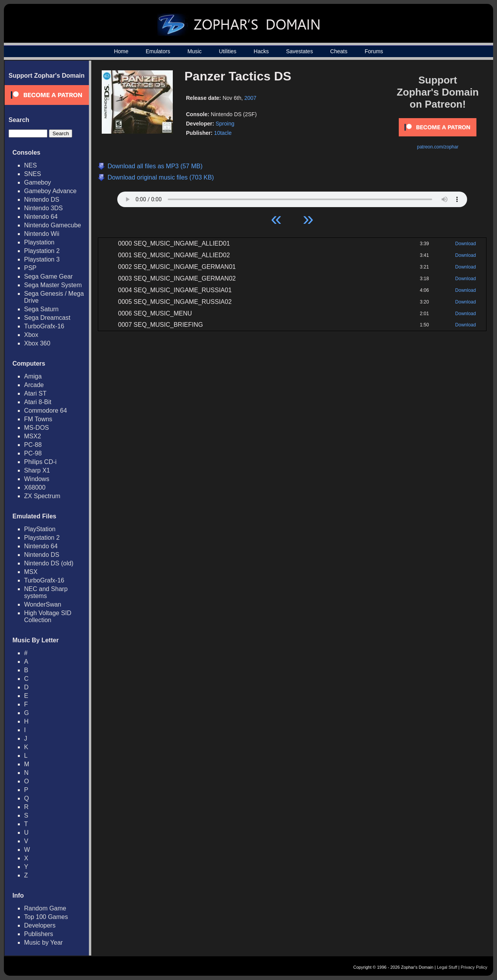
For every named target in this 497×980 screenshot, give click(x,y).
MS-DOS (36, 428)
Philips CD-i (40, 462)
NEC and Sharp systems (46, 592)
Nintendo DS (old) (49, 563)
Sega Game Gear (48, 276)
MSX (31, 572)
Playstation (39, 242)
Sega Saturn (41, 309)
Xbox (31, 335)
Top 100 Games (46, 917)
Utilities (228, 51)
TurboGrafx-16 (44, 326)
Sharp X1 (37, 470)
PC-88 (33, 445)
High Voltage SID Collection (48, 616)
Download (465, 244)
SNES (33, 174)
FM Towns (38, 419)
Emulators (158, 51)
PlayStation (40, 529)
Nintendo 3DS (43, 208)
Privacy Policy (474, 967)
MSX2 (33, 436)
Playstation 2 (42, 251)
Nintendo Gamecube (53, 225)
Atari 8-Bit (38, 402)
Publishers (39, 934)
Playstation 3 (42, 259)
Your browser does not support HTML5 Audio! (292, 197)
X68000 (35, 487)
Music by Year (43, 943)
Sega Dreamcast (47, 318)
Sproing (225, 124)
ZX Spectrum (42, 496)
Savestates (300, 51)
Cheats (339, 51)
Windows (37, 479)
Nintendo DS (42, 200)
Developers (40, 925)
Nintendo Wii (42, 234)
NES (30, 165)
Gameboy (37, 182)
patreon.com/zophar (438, 147)
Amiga (33, 376)
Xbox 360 (37, 343)
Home (121, 51)
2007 (250, 98)
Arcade (34, 385)
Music (195, 51)
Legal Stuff (447, 967)
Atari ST (35, 393)
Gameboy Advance (50, 191)
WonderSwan (43, 604)
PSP (30, 268)
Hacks (261, 51)
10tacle (223, 133)
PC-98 (33, 453)
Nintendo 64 (41, 217)
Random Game (45, 908)
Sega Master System (53, 285)
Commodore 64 (45, 411)
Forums (374, 51)
